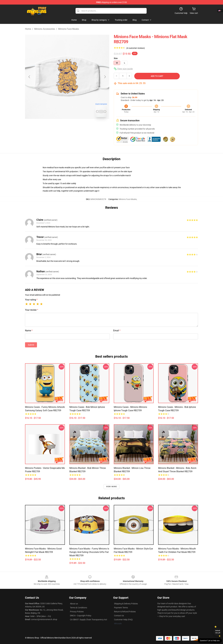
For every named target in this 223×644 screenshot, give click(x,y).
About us (74, 604)
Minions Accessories (45, 29)
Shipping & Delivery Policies (126, 604)
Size (116, 58)
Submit (31, 345)
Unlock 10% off (218, 632)
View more (112, 487)
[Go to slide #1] (60, 126)
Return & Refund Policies (125, 612)
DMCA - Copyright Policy (81, 616)
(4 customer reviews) (136, 48)
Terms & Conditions (79, 608)
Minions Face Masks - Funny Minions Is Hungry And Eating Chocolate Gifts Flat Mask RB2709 (89, 552)
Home (28, 29)
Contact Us (119, 616)
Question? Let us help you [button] (210, 641)
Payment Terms (121, 608)
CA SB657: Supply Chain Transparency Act (89, 620)
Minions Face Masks (69, 29)
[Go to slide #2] (75, 126)
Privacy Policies (77, 612)
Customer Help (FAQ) (123, 620)
